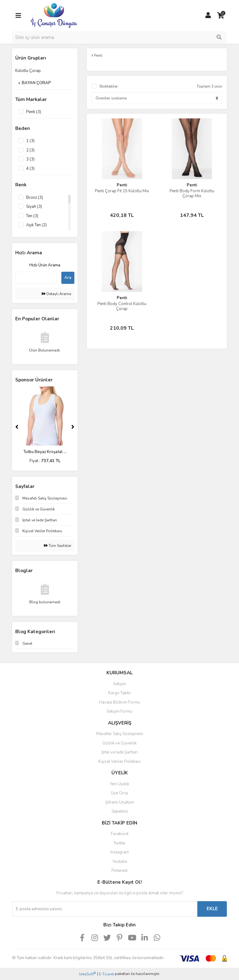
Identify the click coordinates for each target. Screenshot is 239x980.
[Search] (119, 37)
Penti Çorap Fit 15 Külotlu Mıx (122, 191)
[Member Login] (208, 16)
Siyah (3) (34, 207)
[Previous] (17, 427)
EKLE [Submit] (212, 909)
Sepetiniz (120, 811)
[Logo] (54, 15)
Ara (68, 278)
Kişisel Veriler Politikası (119, 762)
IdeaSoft (87, 974)
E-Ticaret (106, 974)
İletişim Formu (119, 711)
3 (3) (30, 159)
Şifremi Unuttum (120, 802)
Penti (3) (34, 112)
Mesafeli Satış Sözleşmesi (120, 734)
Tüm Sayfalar (58, 546)
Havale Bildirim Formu (119, 702)
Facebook (120, 834)
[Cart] (221, 16)
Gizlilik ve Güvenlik (119, 743)
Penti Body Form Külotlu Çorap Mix (192, 194)
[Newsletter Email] (105, 909)
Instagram (120, 852)
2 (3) (30, 150)
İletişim (120, 684)
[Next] (73, 427)
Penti (122, 185)
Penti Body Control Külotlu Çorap (122, 306)
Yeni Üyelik (119, 784)
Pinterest (119, 871)
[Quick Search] (36, 278)
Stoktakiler (108, 86)
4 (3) (30, 169)
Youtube (120, 862)
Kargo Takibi (119, 693)
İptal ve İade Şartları (120, 752)
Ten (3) (32, 216)
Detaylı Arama (56, 294)
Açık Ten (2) (36, 225)
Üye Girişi (119, 793)
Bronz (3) (35, 198)
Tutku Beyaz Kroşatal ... (45, 452)
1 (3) (30, 141)
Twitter (119, 843)
